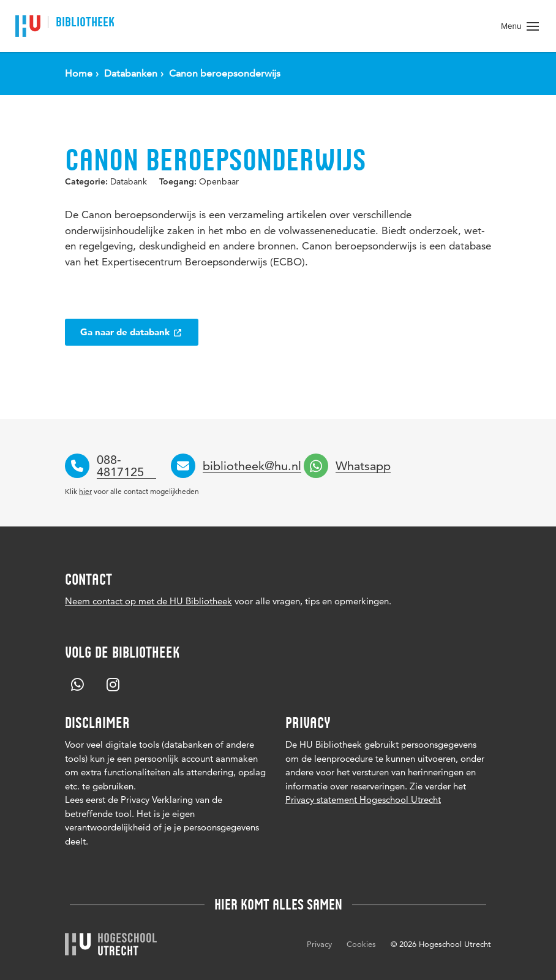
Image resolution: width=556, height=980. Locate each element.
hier (85, 491)
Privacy (319, 944)
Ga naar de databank (132, 332)
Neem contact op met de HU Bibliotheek (148, 601)
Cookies (361, 944)
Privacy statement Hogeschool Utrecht (363, 800)
